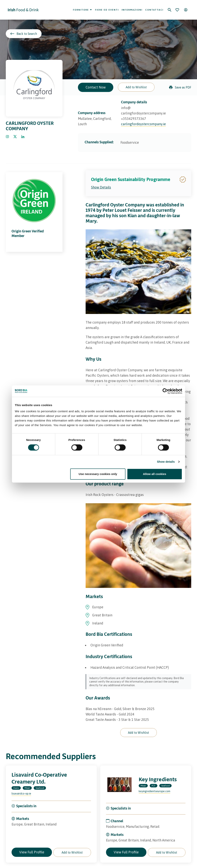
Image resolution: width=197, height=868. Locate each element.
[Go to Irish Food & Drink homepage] (23, 10)
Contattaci (154, 10)
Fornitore (83, 10)
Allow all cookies (155, 474)
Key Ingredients (158, 779)
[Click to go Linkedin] (23, 137)
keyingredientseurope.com (154, 791)
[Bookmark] (177, 10)
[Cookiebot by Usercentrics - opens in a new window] (165, 391)
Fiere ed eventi (107, 10)
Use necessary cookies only (98, 474)
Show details (166, 462)
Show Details (101, 187)
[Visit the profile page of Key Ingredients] (119, 785)
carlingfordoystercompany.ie (143, 124)
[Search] (169, 10)
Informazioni (132, 10)
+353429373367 (134, 119)
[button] (136, 87)
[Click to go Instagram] (7, 137)
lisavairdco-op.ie (21, 794)
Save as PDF (180, 87)
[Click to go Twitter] (15, 137)
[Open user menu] (186, 10)
